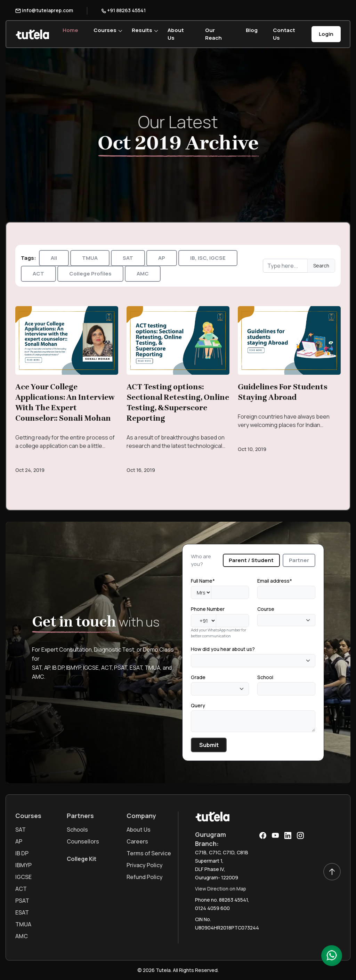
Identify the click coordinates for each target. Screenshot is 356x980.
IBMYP (23, 865)
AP (162, 258)
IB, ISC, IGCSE (208, 258)
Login (326, 34)
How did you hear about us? (223, 649)
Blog (252, 30)
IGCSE (23, 877)
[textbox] (261, 620)
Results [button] (142, 30)
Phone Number (208, 609)
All (54, 258)
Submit (209, 745)
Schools (77, 830)
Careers (137, 841)
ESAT (22, 912)
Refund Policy (145, 877)
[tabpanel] (253, 664)
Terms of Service (149, 853)
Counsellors (83, 841)
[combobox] (286, 620)
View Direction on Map (221, 889)
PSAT (22, 901)
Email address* (275, 581)
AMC (143, 274)
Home (70, 30)
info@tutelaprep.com (44, 10)
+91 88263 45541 (123, 10)
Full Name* (203, 581)
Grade (198, 677)
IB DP (22, 853)
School (265, 677)
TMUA (90, 258)
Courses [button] (105, 30)
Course (266, 609)
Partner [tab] (299, 560)
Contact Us (284, 34)
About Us (176, 34)
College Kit (82, 859)
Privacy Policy (145, 865)
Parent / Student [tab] (251, 560)
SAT (128, 258)
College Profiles (90, 274)
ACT (38, 274)
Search (321, 266)
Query (198, 705)
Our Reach (213, 34)
